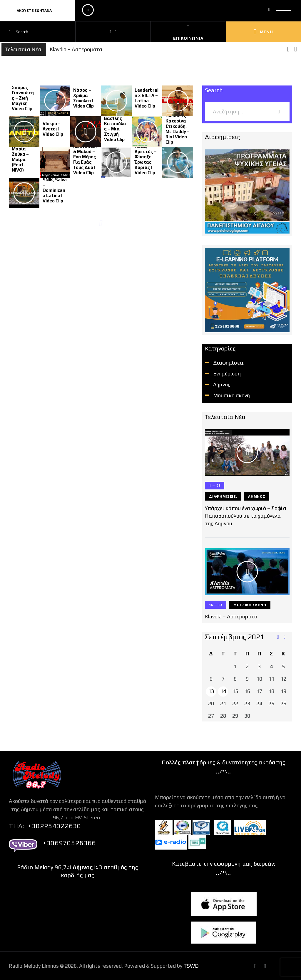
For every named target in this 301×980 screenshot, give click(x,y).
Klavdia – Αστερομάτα (76, 49)
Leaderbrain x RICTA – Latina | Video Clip (147, 98)
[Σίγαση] (269, 9)
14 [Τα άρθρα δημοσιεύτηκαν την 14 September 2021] (223, 691)
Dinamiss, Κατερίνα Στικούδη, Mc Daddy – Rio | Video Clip (178, 129)
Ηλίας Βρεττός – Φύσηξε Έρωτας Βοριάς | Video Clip (146, 159)
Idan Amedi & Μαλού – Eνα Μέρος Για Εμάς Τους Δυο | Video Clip (85, 159)
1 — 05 (215, 486)
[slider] (284, 9)
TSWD (191, 966)
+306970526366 (68, 843)
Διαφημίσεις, (223, 496)
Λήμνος (222, 384)
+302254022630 (55, 826)
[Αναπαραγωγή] (88, 10)
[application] (187, 11)
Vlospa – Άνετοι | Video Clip (53, 129)
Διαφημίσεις (229, 363)
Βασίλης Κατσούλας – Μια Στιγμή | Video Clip (115, 129)
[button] (296, 49)
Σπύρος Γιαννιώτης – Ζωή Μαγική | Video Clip (23, 98)
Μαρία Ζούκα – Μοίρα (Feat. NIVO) (20, 159)
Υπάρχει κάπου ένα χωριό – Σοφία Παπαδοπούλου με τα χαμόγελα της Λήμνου (246, 516)
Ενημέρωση (227, 374)
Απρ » (285, 637)
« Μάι (278, 637)
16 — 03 (216, 605)
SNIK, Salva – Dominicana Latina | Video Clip (55, 190)
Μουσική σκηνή (231, 395)
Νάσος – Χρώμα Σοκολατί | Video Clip (84, 98)
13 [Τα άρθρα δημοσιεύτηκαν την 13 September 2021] (211, 691)
